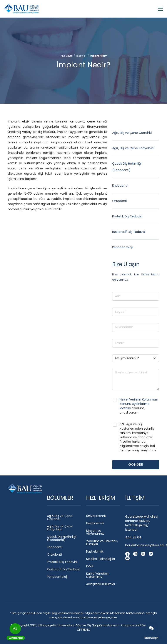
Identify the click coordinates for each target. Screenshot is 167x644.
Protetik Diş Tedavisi (127, 216)
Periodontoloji (122, 247)
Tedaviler (81, 56)
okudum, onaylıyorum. (139, 406)
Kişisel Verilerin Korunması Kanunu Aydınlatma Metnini (139, 404)
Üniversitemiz (96, 516)
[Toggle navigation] (159, 9)
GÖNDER (136, 464)
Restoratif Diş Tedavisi (129, 232)
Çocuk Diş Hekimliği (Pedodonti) (62, 538)
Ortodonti (120, 201)
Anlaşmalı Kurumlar (101, 584)
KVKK (90, 566)
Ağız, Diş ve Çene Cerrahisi (132, 133)
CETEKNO (84, 630)
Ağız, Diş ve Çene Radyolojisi (133, 148)
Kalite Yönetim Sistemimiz (97, 575)
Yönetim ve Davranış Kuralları (102, 543)
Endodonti (120, 185)
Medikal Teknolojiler (101, 559)
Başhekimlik (95, 551)
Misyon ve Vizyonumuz (95, 532)
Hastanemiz (95, 523)
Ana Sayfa (67, 56)
